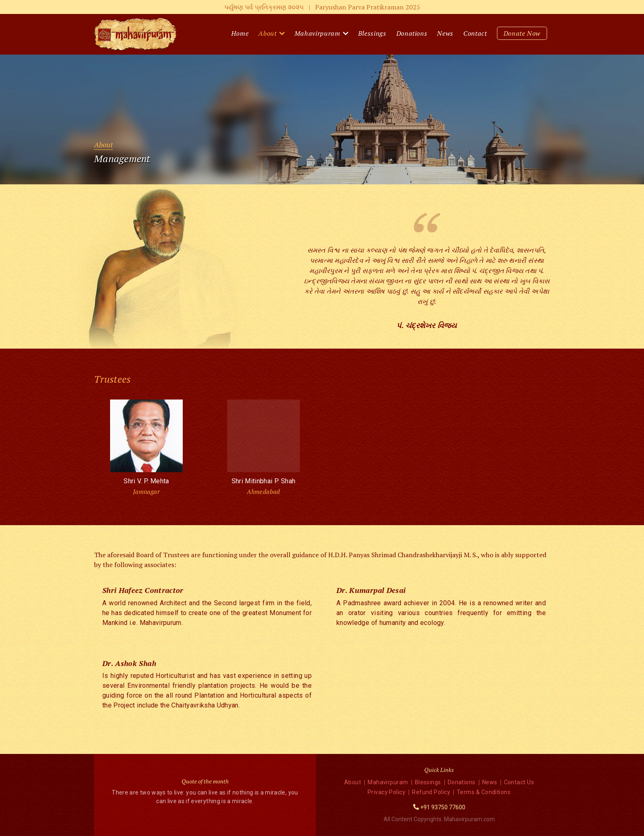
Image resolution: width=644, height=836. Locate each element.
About (267, 33)
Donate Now (522, 33)
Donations (412, 33)
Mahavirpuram (317, 33)
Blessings (372, 33)
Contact (475, 33)
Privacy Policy (386, 792)
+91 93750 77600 (443, 807)
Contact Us (519, 782)
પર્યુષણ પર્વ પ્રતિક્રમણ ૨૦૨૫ (322, 7)
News (445, 33)
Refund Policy (431, 792)
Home (240, 33)
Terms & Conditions (484, 792)
